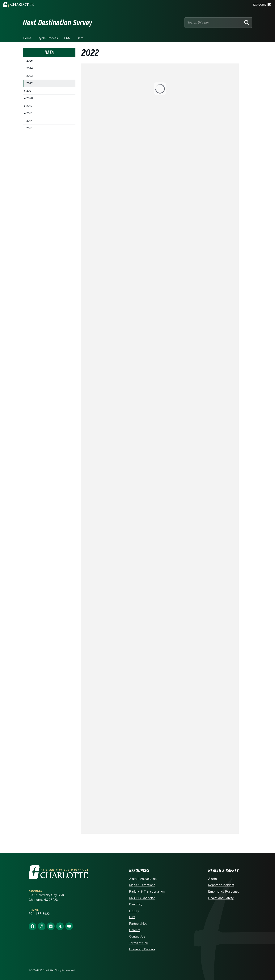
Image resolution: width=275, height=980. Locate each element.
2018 (29, 113)
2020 (30, 98)
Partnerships (138, 924)
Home (27, 38)
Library (134, 911)
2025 (30, 61)
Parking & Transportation (147, 892)
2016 (29, 128)
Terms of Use (138, 943)
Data (80, 38)
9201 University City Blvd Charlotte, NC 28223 (46, 897)
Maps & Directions (142, 885)
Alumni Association (143, 879)
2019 (29, 106)
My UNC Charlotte (142, 898)
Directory (136, 904)
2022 (30, 83)
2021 (29, 91)
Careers (135, 930)
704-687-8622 (39, 914)
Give (132, 917)
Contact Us (137, 936)
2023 (30, 76)
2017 (29, 121)
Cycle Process (48, 38)
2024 (30, 68)
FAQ (67, 38)
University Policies (142, 949)
